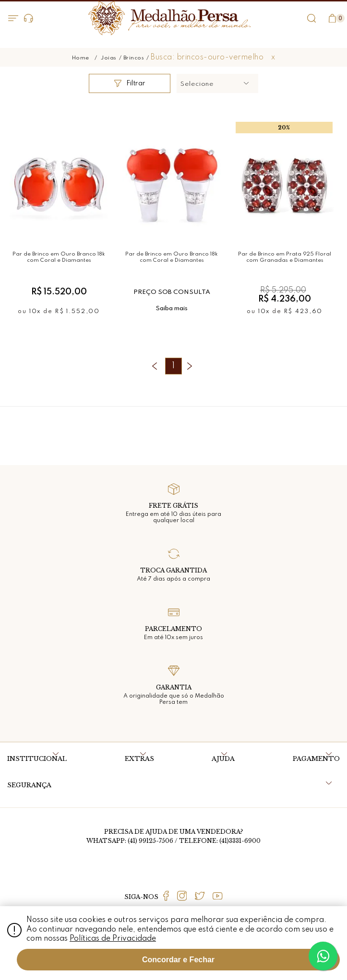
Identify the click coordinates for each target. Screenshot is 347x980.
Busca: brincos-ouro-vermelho (207, 58)
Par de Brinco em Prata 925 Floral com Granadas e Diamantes (285, 257)
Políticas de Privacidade (113, 939)
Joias (109, 58)
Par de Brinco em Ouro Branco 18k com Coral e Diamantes (59, 257)
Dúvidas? (29, 18)
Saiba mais (172, 309)
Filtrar (130, 83)
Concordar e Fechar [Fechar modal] (178, 960)
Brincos (134, 58)
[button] (217, 83)
